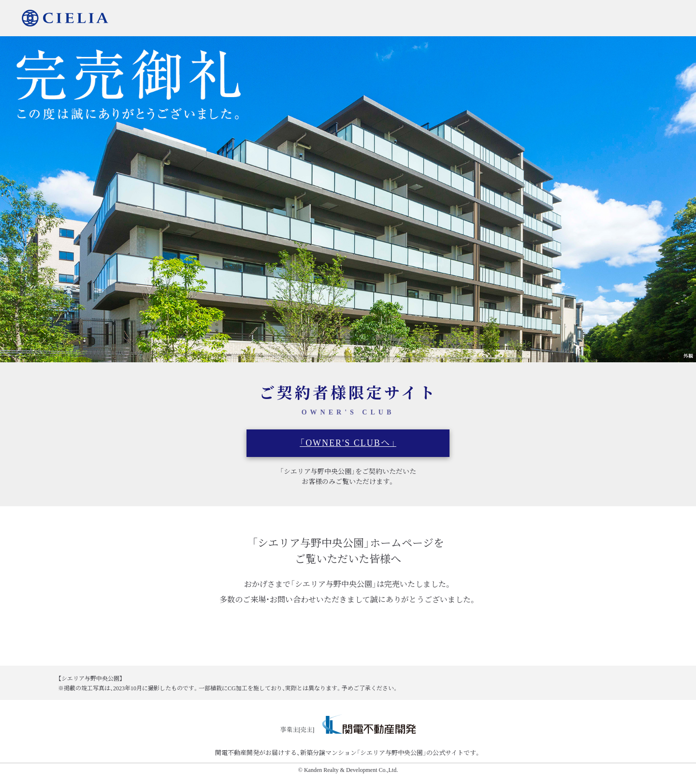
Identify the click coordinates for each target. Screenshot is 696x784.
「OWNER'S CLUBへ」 (348, 443)
